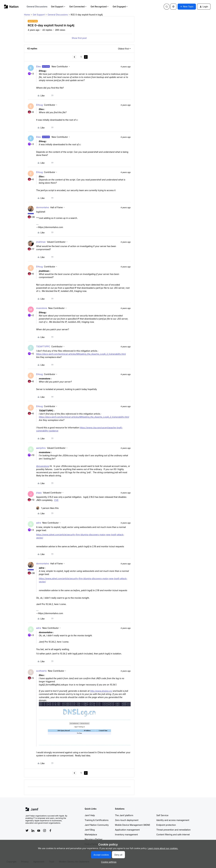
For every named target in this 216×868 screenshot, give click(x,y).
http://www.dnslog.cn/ (101, 691)
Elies (38, 66)
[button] (187, 7)
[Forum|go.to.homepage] (11, 7)
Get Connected (78, 7)
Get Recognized (100, 7)
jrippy (39, 493)
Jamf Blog (90, 830)
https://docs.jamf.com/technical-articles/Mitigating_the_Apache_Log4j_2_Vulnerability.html (81, 354)
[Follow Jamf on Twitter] (27, 831)
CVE (56, 500)
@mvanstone (43, 466)
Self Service (162, 815)
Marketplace (91, 835)
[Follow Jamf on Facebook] (50, 831)
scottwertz (41, 671)
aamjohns (41, 448)
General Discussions (37, 7)
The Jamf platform (124, 815)
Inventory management (126, 835)
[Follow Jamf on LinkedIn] (33, 831)
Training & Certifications (97, 820)
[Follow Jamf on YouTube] (39, 831)
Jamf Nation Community (97, 825)
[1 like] (47, 508)
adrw (39, 523)
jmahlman (41, 242)
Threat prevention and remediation (174, 830)
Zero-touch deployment (127, 820)
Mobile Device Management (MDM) (133, 825)
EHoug (39, 105)
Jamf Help (90, 815)
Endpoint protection (166, 825)
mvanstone (42, 308)
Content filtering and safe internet (173, 835)
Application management (127, 830)
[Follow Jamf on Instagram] (45, 831)
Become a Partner (94, 839)
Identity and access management (173, 820)
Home (27, 15)
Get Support (58, 7)
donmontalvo (43, 207)
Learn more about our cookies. (163, 848)
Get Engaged (120, 7)
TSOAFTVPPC (43, 346)
